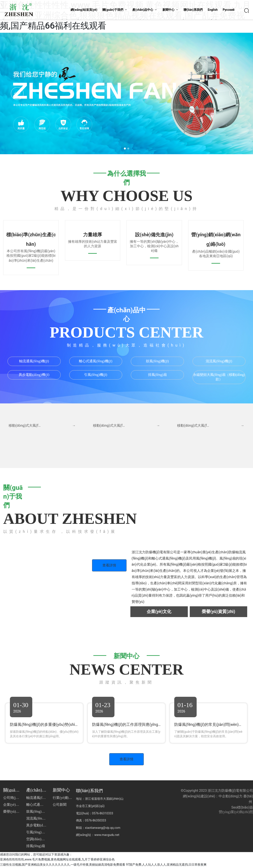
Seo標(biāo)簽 (242, 808)
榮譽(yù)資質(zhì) (218, 612)
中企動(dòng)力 (231, 797)
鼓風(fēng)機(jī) (157, 361)
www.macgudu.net (107, 836)
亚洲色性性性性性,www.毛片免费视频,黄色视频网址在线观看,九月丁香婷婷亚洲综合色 (57, 860)
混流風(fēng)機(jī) (219, 361)
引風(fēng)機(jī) (96, 375)
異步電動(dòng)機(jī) (34, 375)
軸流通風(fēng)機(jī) (34, 361)
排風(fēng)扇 (157, 375)
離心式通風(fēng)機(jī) (96, 361)
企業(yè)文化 (159, 612)
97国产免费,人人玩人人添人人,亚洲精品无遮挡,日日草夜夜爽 (166, 865)
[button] (124, 148)
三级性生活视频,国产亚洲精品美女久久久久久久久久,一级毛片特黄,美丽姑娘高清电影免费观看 (63, 865)
